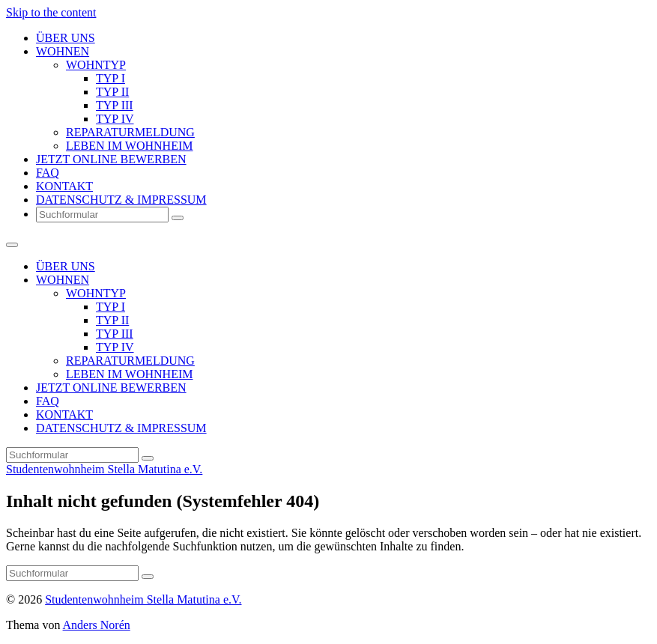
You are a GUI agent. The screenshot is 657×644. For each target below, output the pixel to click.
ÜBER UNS (66, 38)
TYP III (115, 105)
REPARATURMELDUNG (130, 132)
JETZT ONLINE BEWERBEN (111, 159)
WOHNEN (63, 51)
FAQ (48, 173)
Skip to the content (51, 12)
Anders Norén (97, 625)
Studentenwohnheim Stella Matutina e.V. (104, 469)
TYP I (110, 78)
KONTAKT (64, 186)
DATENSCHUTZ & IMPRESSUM (121, 200)
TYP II (112, 92)
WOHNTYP (96, 65)
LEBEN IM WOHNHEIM (129, 146)
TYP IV (115, 119)
